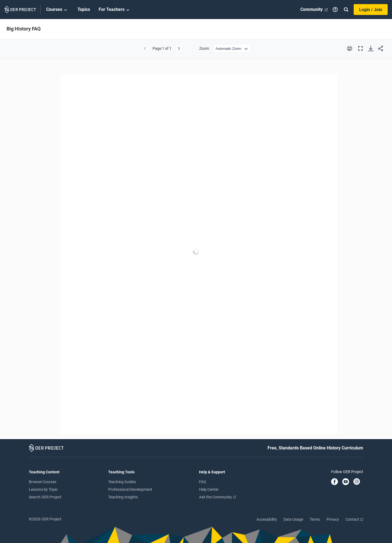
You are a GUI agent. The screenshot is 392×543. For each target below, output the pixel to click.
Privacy (333, 519)
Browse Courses (43, 482)
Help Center (209, 489)
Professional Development (130, 489)
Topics (84, 9)
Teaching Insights (123, 497)
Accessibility (267, 519)
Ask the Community (217, 497)
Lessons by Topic (43, 489)
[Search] (346, 10)
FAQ (203, 482)
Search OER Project (45, 497)
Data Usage (293, 519)
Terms (315, 519)
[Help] (335, 10)
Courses (57, 10)
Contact (354, 519)
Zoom (204, 48)
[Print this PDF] (350, 48)
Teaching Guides (122, 482)
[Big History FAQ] (196, 252)
